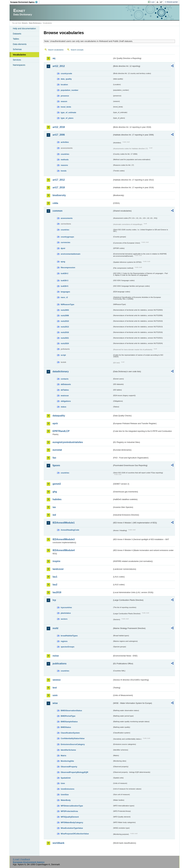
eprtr (55, 423)
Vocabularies (19, 55)
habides (57, 499)
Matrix (63, 756)
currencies (65, 242)
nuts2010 (65, 321)
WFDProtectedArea (69, 811)
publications (60, 664)
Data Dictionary (35, 23)
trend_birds (66, 107)
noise (56, 656)
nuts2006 (65, 315)
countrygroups (67, 237)
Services (17, 60)
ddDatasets (66, 384)
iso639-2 (64, 273)
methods (65, 160)
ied (54, 515)
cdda (55, 203)
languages (65, 292)
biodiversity (59, 195)
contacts (65, 379)
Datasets (17, 34)
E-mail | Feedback (21, 859)
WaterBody (66, 800)
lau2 (55, 585)
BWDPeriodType (68, 716)
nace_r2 (64, 297)
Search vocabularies (56, 50)
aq (54, 58)
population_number (69, 90)
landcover (58, 569)
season (64, 101)
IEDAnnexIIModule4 (64, 550)
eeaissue (65, 396)
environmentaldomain (71, 254)
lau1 (55, 577)
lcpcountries (66, 607)
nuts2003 (65, 310)
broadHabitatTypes (69, 636)
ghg (55, 492)
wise (55, 703)
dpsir (63, 248)
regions (64, 641)
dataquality (59, 416)
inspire (56, 561)
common (58, 211)
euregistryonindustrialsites (68, 442)
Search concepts (77, 50)
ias (54, 507)
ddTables (65, 390)
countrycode (66, 73)
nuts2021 (65, 338)
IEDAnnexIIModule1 (64, 523)
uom (55, 695)
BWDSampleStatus (69, 722)
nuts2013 (65, 327)
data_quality (66, 79)
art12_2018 (59, 127)
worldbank (58, 843)
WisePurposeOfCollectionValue (75, 834)
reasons (64, 165)
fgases (56, 465)
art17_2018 (59, 187)
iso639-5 (64, 286)
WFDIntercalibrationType (72, 806)
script (63, 355)
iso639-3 (64, 280)
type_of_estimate (68, 112)
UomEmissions (67, 789)
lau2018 (57, 592)
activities (65, 142)
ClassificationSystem (70, 733)
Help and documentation (24, 29)
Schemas (17, 49)
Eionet (24, 23)
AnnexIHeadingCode (70, 530)
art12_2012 (59, 66)
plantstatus (66, 613)
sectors (64, 619)
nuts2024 (65, 343)
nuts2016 (65, 332)
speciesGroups (67, 647)
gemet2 (57, 484)
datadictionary (61, 371)
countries (65, 154)
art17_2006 (59, 135)
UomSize (65, 795)
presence (65, 96)
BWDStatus (66, 727)
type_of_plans (67, 118)
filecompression (68, 268)
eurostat (57, 450)
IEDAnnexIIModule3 (64, 539)
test (55, 688)
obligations (66, 401)
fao (54, 458)
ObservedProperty (69, 767)
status (63, 407)
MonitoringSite (67, 761)
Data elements (20, 44)
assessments (67, 218)
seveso (57, 680)
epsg (63, 262)
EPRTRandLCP (61, 431)
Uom (63, 783)
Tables (16, 39)
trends (64, 171)
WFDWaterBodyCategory (72, 822)
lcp (54, 600)
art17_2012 (59, 180)
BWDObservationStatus (71, 711)
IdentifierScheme (68, 750)
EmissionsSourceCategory (73, 744)
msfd (55, 628)
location (64, 85)
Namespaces (19, 65)
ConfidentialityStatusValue (73, 738)
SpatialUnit (66, 778)
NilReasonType (67, 304)
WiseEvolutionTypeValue (72, 828)
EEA (25, 2)
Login (153, 2)
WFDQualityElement (70, 817)
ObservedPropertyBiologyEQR (74, 772)
